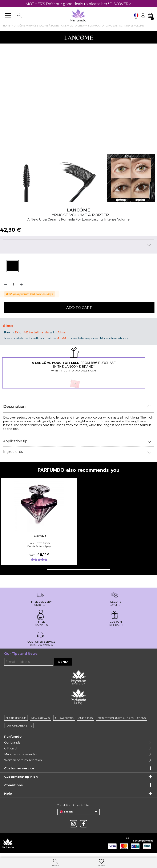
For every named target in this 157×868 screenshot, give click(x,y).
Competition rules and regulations (122, 718)
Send (63, 662)
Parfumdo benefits (19, 726)
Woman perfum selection (23, 760)
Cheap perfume (16, 718)
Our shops (86, 718)
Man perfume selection (21, 754)
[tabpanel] (13, 266)
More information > (114, 338)
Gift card (10, 748)
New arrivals (41, 718)
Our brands (12, 742)
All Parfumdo (64, 718)
